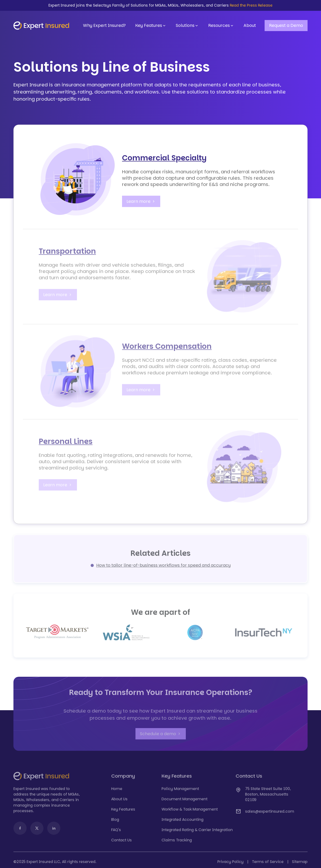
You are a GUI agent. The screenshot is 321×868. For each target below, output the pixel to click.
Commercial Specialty (164, 158)
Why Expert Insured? (104, 25)
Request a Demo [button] (286, 25)
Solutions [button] (187, 26)
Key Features (151, 26)
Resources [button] (221, 26)
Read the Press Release (251, 5)
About (250, 25)
